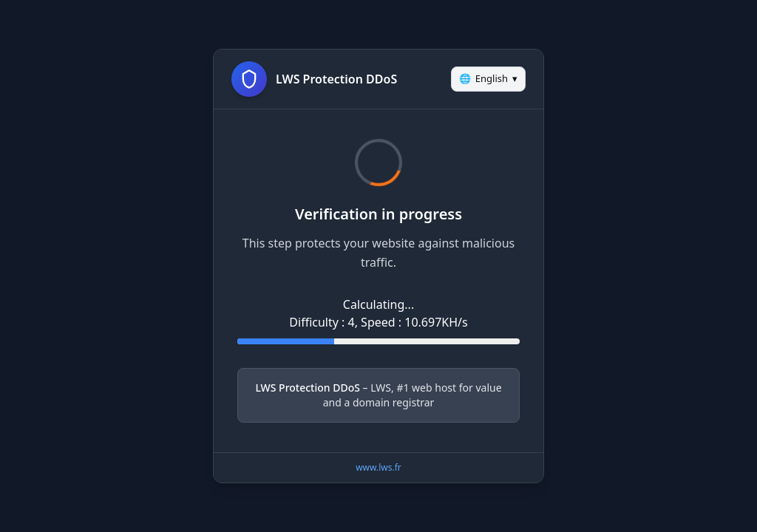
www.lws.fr (378, 467)
